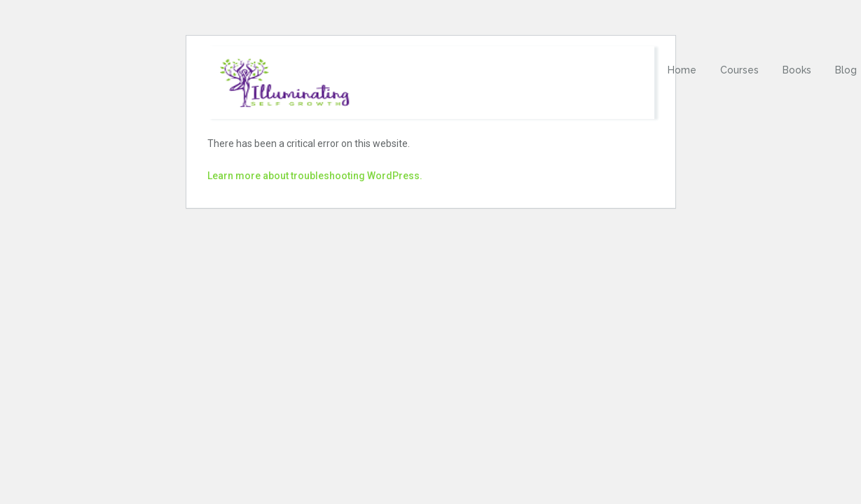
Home (682, 70)
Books (797, 70)
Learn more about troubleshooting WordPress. (315, 176)
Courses (739, 70)
